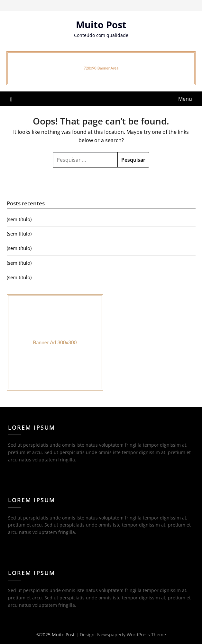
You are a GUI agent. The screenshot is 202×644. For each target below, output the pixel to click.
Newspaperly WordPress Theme (132, 635)
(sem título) (19, 219)
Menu (185, 99)
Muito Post (101, 25)
